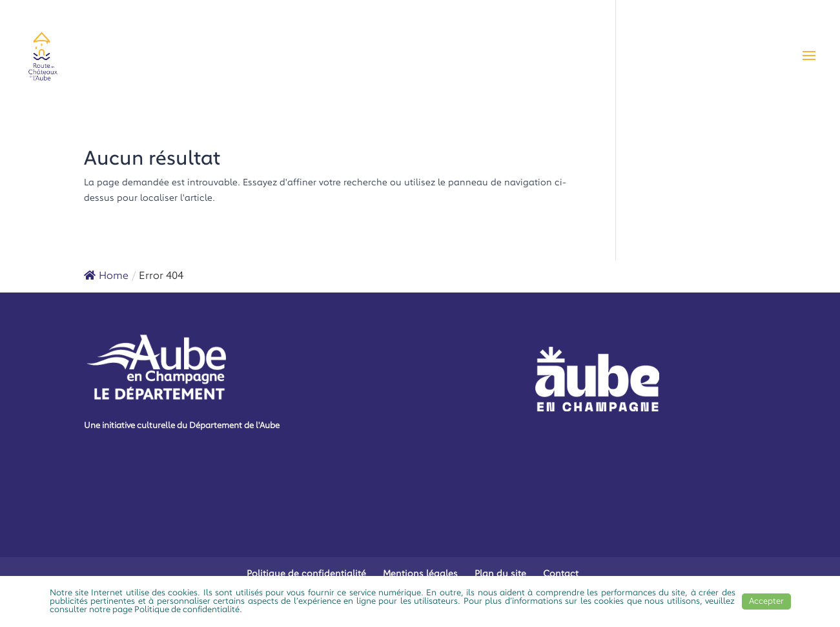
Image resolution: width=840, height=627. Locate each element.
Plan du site (500, 574)
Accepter (766, 601)
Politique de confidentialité (306, 574)
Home (106, 276)
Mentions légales (420, 574)
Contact (561, 574)
